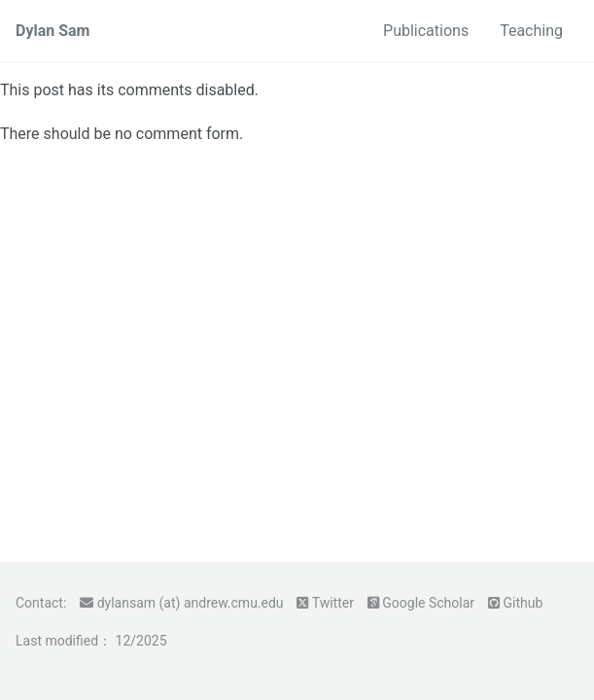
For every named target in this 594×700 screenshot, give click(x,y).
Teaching (531, 31)
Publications (426, 31)
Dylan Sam (52, 31)
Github (523, 603)
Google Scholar (428, 603)
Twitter (333, 603)
